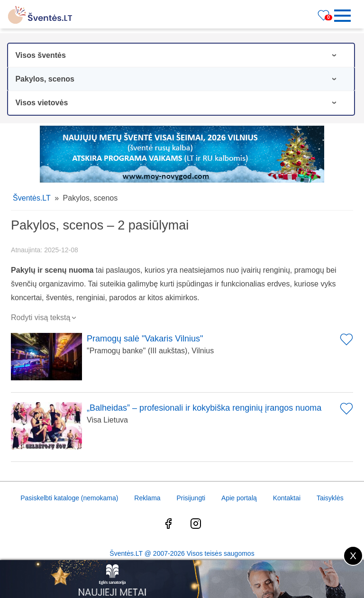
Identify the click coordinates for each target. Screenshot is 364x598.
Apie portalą (239, 498)
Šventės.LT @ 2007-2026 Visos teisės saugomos (182, 553)
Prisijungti (191, 498)
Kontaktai (287, 498)
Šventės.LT (32, 198)
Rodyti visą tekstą (45, 317)
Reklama (147, 498)
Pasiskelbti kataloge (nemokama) (69, 498)
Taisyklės (330, 498)
